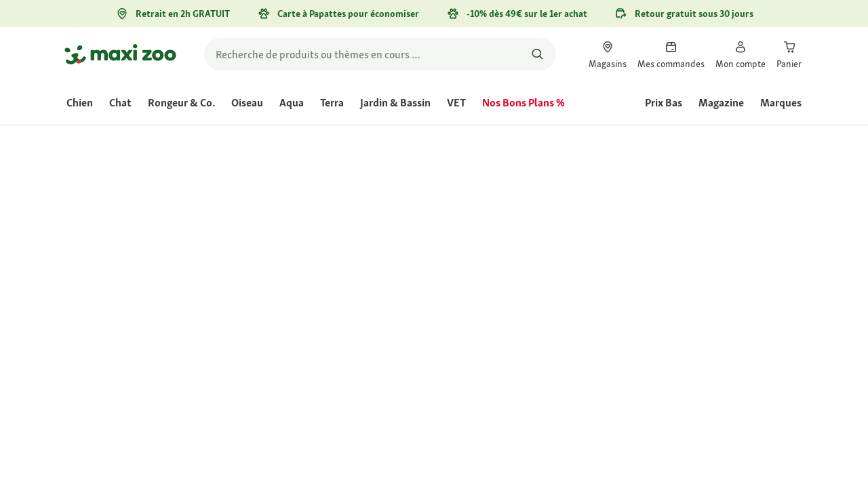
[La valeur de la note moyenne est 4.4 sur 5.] (487, 227)
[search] (380, 54)
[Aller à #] (465, 316)
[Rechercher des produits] (537, 54)
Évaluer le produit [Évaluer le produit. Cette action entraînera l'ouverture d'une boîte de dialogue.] (594, 227)
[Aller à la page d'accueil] (120, 54)
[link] (608, 54)
